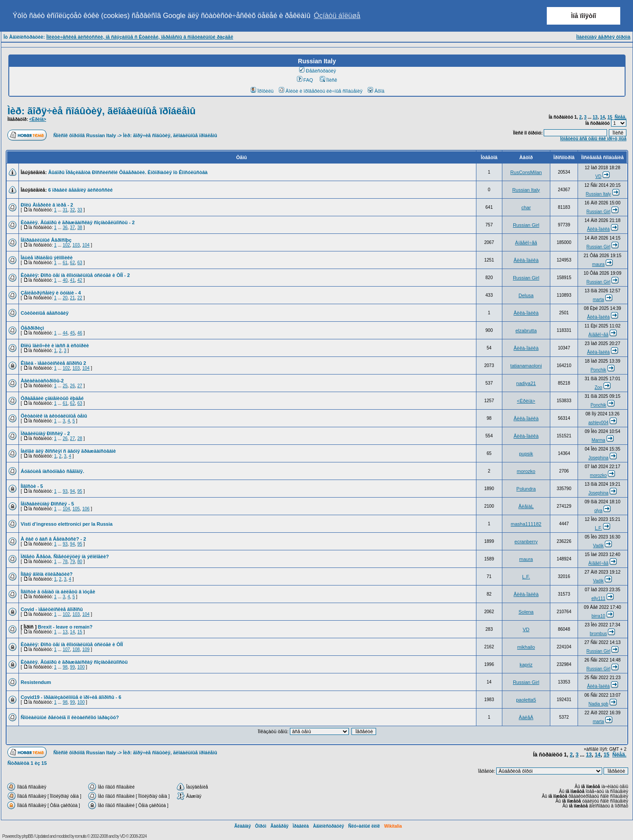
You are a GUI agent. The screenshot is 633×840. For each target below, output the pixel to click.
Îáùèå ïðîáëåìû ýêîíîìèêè (47, 258)
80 (80, 562)
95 (80, 491)
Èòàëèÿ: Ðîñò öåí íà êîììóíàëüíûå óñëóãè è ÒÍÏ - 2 (75, 275)
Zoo (598, 387)
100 (81, 667)
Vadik (598, 546)
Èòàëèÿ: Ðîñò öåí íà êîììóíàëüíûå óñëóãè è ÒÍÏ (72, 644)
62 (72, 263)
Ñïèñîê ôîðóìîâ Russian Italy (84, 135)
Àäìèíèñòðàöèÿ (328, 826)
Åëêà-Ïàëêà (598, 229)
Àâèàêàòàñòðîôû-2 (42, 381)
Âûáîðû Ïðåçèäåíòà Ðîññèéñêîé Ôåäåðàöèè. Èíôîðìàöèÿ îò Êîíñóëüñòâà (128, 172)
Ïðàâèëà (301, 826)
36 (65, 227)
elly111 (598, 598)
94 (72, 491)
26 (72, 386)
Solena (526, 612)
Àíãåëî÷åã (526, 243)
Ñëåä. (620, 117)
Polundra (526, 489)
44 (65, 333)
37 (72, 227)
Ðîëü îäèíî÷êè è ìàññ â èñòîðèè (55, 345)
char (526, 207)
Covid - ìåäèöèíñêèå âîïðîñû (52, 609)
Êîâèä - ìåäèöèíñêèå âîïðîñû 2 (53, 363)
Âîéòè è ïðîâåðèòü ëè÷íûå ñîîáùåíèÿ (321, 91)
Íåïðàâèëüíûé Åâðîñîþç (46, 240)
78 (65, 562)
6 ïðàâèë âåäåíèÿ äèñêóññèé (80, 190)
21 (72, 298)
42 (80, 280)
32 (72, 210)
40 (65, 280)
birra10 (598, 616)
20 (65, 298)
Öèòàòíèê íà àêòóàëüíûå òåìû (54, 416)
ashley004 (598, 423)
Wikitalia (393, 826)
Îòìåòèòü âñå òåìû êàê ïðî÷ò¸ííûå (593, 139)
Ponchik (598, 370)
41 (72, 280)
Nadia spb (598, 704)
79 (72, 562)
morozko (526, 471)
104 (86, 245)
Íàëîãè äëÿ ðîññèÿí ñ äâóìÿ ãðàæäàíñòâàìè (68, 451)
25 (65, 386)
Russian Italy (526, 190)
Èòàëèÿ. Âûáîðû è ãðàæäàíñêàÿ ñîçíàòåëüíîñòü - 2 (78, 222)
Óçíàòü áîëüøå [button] (337, 16)
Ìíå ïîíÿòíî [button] (584, 16)
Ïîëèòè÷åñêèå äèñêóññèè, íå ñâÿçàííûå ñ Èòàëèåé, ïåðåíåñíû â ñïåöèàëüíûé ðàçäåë (140, 37)
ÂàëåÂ (526, 717)
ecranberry (526, 542)
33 (80, 210)
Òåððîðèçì (32, 328)
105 (76, 509)
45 (72, 333)
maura (598, 264)
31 (65, 210)
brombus (598, 634)
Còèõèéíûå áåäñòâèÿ (45, 313)
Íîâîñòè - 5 (32, 486)
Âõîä (376, 91)
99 (72, 667)
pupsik (526, 454)
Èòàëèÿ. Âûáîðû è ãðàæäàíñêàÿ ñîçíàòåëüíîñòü (74, 662)
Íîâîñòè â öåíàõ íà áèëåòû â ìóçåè (58, 592)
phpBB (27, 836)
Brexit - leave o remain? (65, 627)
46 (80, 333)
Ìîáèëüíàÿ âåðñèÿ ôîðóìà (603, 37)
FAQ (305, 80)
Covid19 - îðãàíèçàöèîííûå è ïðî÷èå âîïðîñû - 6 (71, 697)
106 (86, 509)
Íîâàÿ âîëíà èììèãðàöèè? (47, 574)
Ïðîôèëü (262, 91)
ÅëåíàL (526, 506)
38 (80, 227)
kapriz (526, 665)
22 (80, 298)
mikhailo (526, 647)
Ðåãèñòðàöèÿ (318, 71)
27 (80, 386)
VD (598, 176)
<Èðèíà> (37, 119)
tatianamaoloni (526, 366)
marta (598, 300)
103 (76, 245)
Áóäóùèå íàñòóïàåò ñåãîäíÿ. (52, 471)
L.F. (598, 528)
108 (76, 649)
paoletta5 (526, 700)
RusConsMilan (526, 172)
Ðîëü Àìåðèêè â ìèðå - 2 (47, 205)
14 (602, 117)
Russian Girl (598, 212)
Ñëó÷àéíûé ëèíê (364, 826)
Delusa (526, 295)
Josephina (598, 458)
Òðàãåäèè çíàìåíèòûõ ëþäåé (52, 398)
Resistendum (36, 682)
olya (598, 511)
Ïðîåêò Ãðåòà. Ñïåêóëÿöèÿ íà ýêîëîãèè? (65, 556)
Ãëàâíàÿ (242, 826)
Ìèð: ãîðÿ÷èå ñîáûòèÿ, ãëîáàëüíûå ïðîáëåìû (102, 111)
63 (80, 263)
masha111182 (526, 524)
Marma (598, 440)
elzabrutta (526, 331)
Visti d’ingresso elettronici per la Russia (67, 524)
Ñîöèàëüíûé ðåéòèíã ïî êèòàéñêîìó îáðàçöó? (70, 717)
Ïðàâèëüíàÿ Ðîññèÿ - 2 (45, 433)
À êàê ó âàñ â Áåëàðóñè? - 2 (53, 539)
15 (610, 117)
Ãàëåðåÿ (280, 826)
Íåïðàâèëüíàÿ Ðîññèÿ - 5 (47, 504)
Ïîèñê (328, 80)
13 (595, 117)
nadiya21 (526, 383)
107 (66, 649)
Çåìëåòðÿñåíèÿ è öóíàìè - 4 (51, 293)
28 (80, 438)
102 (66, 245)
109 (86, 649)
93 (65, 491)
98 (65, 667)
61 (65, 263)
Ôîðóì (261, 826)
